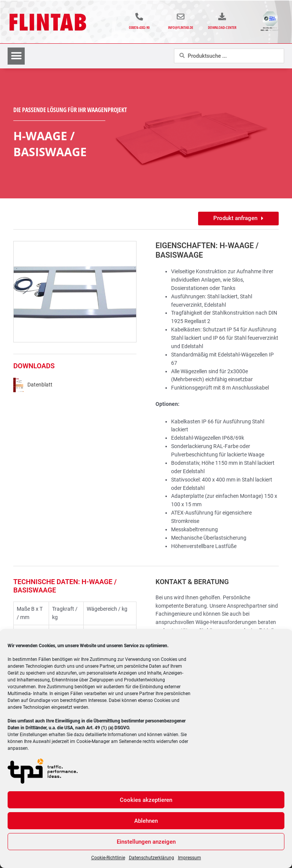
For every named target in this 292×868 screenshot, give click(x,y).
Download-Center (222, 30)
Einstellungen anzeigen (146, 842)
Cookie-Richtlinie (108, 858)
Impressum (190, 858)
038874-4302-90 (139, 30)
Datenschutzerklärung (152, 858)
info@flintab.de (183, 30)
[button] (16, 61)
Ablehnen (146, 821)
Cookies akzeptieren (146, 800)
